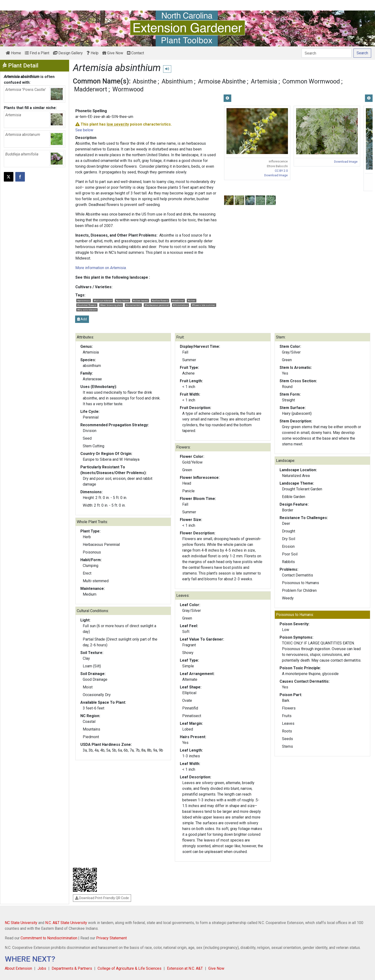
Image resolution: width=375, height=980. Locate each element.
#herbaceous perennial (157, 305)
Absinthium (177, 81)
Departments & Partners (72, 968)
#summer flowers (87, 305)
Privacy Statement (111, 938)
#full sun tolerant (103, 301)
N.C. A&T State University (66, 923)
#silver (192, 301)
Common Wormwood (311, 81)
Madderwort (91, 89)
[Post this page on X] (9, 177)
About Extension (18, 968)
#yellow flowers (160, 301)
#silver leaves (141, 301)
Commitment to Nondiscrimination (49, 938)
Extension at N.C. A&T (185, 968)
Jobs (42, 968)
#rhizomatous (181, 305)
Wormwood (128, 89)
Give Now (113, 53)
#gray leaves (122, 301)
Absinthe (145, 81)
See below (84, 130)
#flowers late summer (204, 305)
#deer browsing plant (111, 305)
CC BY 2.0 (281, 171)
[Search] (327, 53)
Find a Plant (37, 53)
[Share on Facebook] (20, 177)
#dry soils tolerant (87, 310)
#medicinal (178, 301)
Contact (135, 53)
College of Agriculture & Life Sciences (130, 968)
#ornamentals (133, 305)
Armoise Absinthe (222, 81)
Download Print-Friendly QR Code (102, 898)
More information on (101, 268)
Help (93, 53)
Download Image (276, 175)
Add (82, 319)
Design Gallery (68, 53)
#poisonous (84, 301)
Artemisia (264, 81)
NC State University (21, 923)
